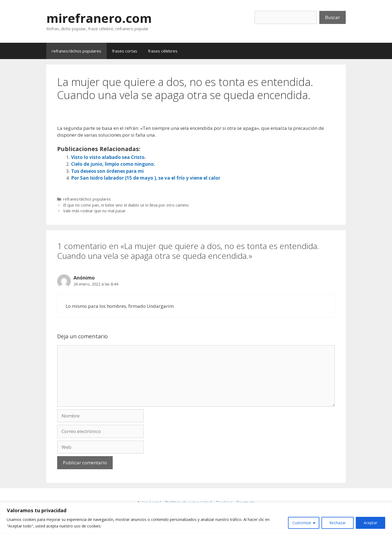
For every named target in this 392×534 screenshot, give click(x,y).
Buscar (333, 17)
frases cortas (125, 51)
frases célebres (163, 51)
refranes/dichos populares (76, 51)
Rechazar (338, 523)
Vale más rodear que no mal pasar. (95, 211)
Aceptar (370, 523)
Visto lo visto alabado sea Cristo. (108, 157)
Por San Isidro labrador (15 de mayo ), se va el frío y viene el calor (146, 178)
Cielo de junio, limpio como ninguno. (113, 164)
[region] (196, 518)
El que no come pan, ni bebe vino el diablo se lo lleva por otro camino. (126, 205)
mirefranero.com (99, 18)
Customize (302, 523)
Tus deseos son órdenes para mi (107, 171)
